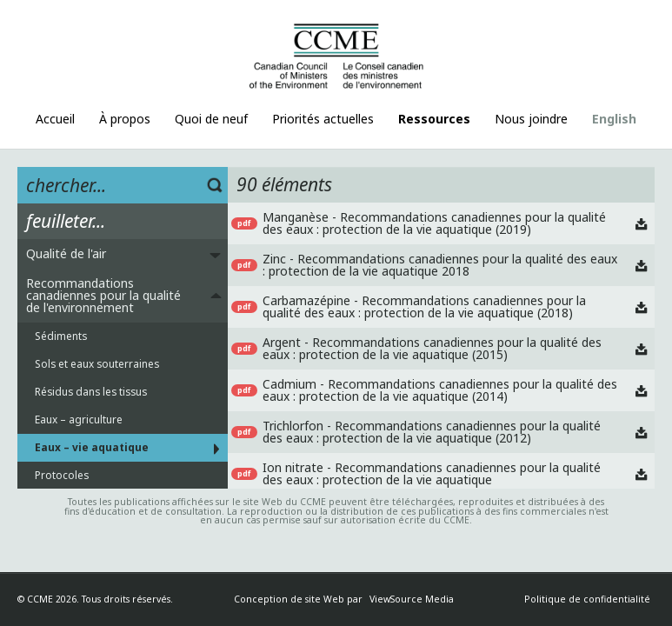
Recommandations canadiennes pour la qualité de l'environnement (103, 295)
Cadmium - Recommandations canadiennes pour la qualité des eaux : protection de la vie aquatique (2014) (440, 390)
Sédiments (61, 336)
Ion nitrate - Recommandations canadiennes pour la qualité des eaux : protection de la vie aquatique (432, 473)
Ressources (434, 119)
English (614, 119)
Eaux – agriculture (79, 419)
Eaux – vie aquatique (92, 447)
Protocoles (62, 475)
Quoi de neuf (211, 119)
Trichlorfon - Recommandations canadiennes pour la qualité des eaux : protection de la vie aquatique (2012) (432, 432)
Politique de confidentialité (587, 599)
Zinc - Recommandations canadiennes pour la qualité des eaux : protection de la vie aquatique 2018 (440, 265)
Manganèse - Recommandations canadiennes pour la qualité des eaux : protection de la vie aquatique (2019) (434, 223)
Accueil (55, 119)
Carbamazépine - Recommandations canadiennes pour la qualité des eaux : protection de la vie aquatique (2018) (424, 306)
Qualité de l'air (66, 253)
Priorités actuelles (323, 119)
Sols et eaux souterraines (97, 363)
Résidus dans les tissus (91, 391)
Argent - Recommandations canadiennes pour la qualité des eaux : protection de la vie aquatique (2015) (432, 348)
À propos (125, 119)
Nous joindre (531, 119)
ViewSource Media (412, 599)
